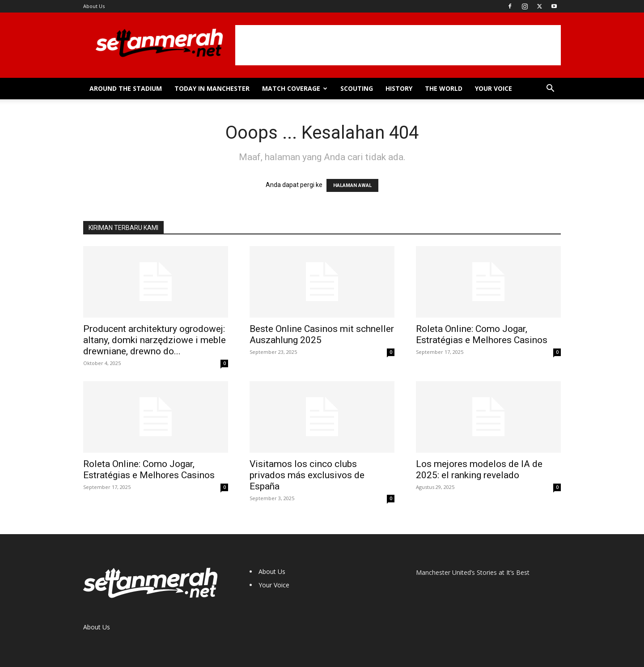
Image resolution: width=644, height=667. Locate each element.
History (399, 88)
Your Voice (494, 88)
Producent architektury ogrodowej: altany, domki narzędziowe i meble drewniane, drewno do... (155, 340)
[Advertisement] (398, 45)
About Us (94, 6)
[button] (550, 89)
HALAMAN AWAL (352, 185)
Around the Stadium (126, 88)
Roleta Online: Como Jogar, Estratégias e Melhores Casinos (482, 334)
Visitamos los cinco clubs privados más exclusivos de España (307, 475)
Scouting (357, 88)
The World (444, 88)
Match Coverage (295, 88)
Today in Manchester (212, 88)
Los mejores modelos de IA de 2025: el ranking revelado (479, 469)
